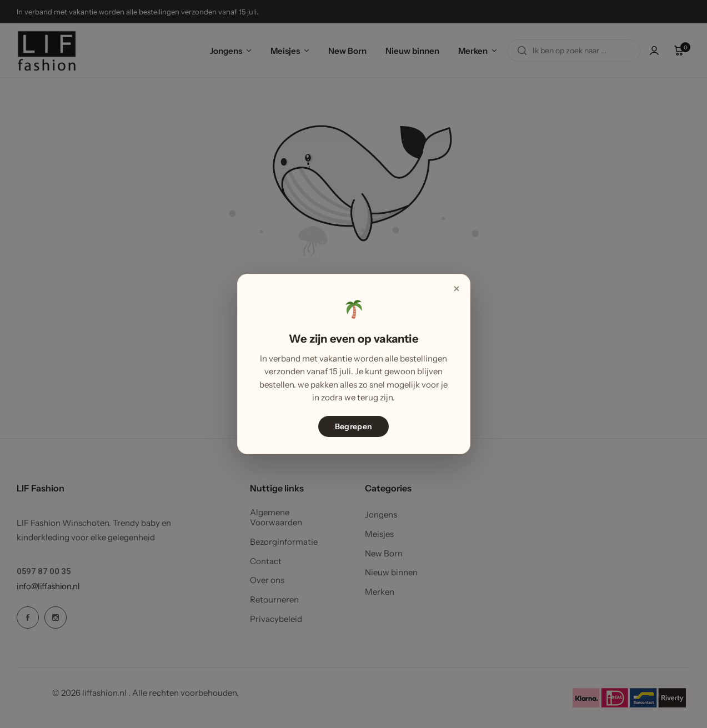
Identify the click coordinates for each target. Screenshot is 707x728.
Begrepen (353, 426)
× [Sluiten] (456, 289)
